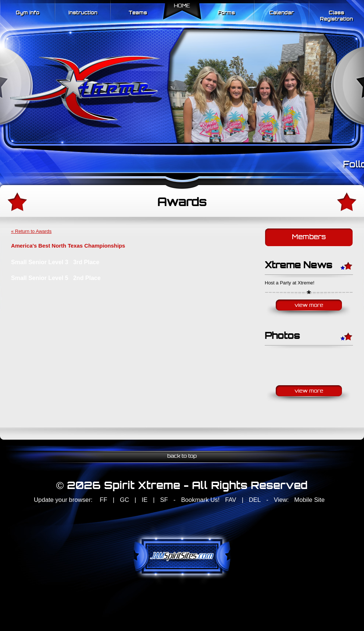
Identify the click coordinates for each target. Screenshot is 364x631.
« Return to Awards (31, 231)
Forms (226, 13)
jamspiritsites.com (182, 556)
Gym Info (28, 13)
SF (164, 500)
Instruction (83, 13)
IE (144, 500)
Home (182, 6)
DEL (255, 500)
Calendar (281, 13)
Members (309, 237)
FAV (231, 500)
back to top (182, 456)
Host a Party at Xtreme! (290, 283)
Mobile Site (309, 500)
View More (309, 306)
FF (103, 500)
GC (124, 500)
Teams (138, 13)
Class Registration (336, 16)
